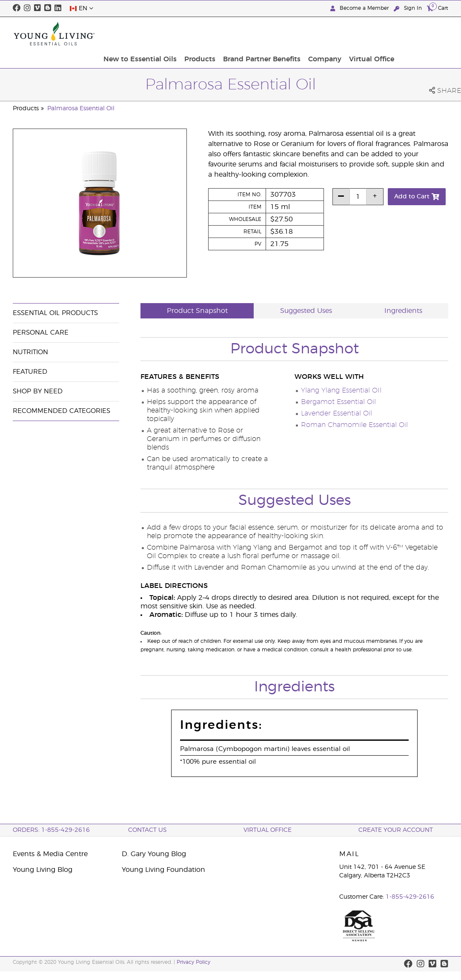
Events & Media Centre (50, 854)
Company (379, 34)
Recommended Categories (62, 411)
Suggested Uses (306, 311)
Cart (438, 8)
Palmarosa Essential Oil (81, 109)
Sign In (409, 8)
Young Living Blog (43, 870)
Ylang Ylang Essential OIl (341, 390)
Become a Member (360, 8)
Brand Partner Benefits (318, 34)
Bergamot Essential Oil (338, 402)
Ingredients (403, 311)
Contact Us (147, 830)
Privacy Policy (193, 962)
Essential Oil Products (55, 313)
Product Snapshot (197, 311)
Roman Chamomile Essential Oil (354, 425)
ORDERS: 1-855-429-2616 (51, 830)
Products (259, 34)
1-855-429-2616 (410, 897)
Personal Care (41, 333)
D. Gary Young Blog (154, 854)
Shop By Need (38, 391)
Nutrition (30, 352)
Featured (30, 372)
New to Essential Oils (202, 34)
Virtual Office (423, 34)
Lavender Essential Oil (336, 413)
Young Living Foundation (163, 870)
